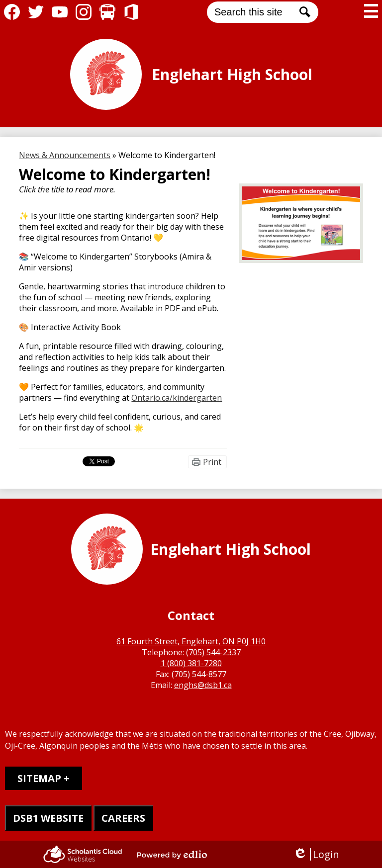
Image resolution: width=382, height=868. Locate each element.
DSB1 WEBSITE (48, 818)
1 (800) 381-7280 (191, 663)
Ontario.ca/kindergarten (177, 398)
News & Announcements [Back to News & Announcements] (65, 155)
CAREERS (123, 818)
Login (316, 854)
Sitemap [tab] (39, 778)
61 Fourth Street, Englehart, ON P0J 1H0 (191, 641)
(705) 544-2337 (213, 652)
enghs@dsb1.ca (203, 685)
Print (212, 462)
